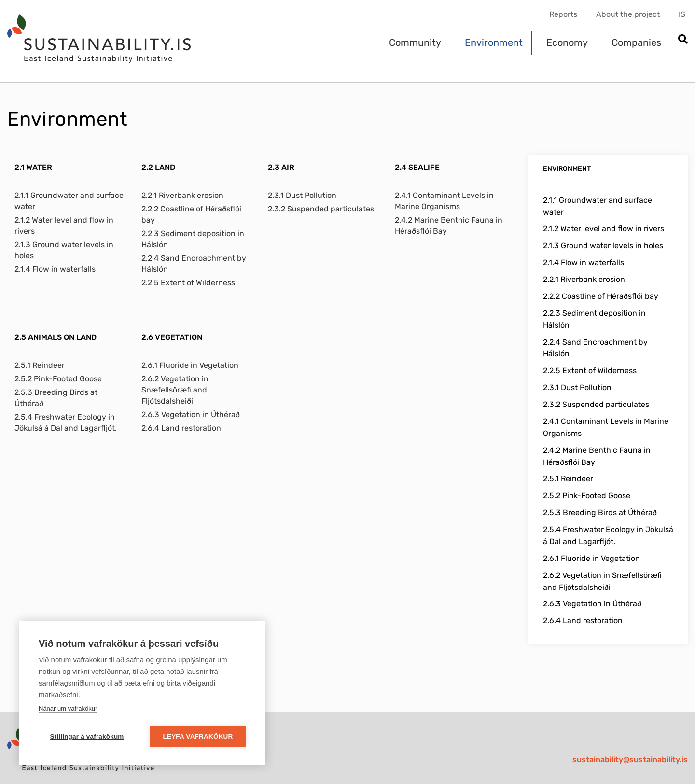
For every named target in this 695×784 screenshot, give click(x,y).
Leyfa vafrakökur (198, 736)
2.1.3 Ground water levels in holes (64, 250)
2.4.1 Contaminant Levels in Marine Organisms (444, 201)
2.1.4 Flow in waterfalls (55, 269)
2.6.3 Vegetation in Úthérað (191, 414)
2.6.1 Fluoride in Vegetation (190, 365)
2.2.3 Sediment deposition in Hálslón (193, 239)
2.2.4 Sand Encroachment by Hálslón (194, 264)
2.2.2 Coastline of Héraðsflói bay (191, 214)
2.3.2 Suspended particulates (321, 209)
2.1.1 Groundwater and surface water (69, 201)
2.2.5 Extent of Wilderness (188, 283)
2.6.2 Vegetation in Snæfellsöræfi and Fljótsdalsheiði (175, 390)
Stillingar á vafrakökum (87, 736)
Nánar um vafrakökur (68, 708)
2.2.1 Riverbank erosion (182, 195)
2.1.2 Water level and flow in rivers (64, 225)
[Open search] (683, 40)
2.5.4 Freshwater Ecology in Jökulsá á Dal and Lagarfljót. (66, 422)
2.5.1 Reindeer (40, 365)
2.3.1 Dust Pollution (302, 195)
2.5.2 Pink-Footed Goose (58, 379)
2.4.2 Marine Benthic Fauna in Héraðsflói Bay (449, 225)
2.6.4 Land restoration (181, 428)
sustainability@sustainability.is (630, 760)
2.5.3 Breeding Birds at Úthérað (56, 398)
